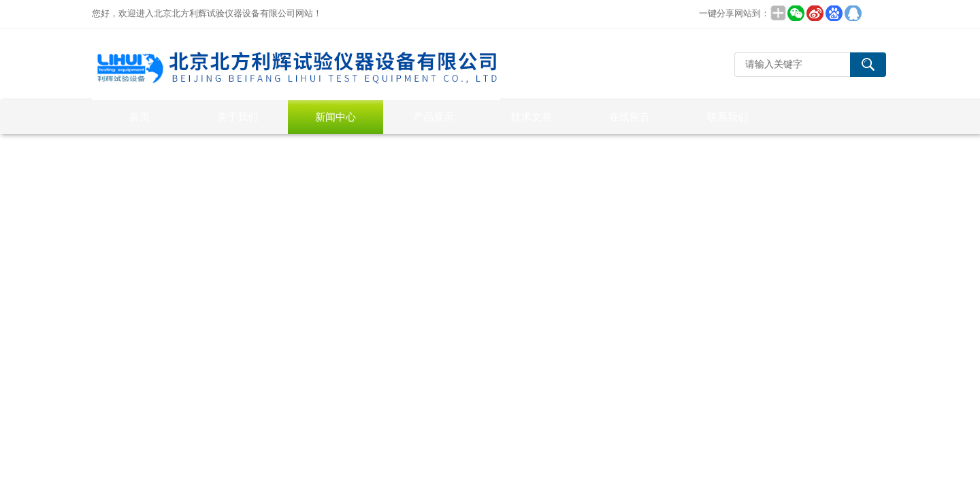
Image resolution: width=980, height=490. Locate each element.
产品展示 (434, 117)
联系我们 (728, 117)
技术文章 (532, 117)
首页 (140, 117)
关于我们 (238, 117)
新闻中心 (336, 117)
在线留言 (630, 117)
